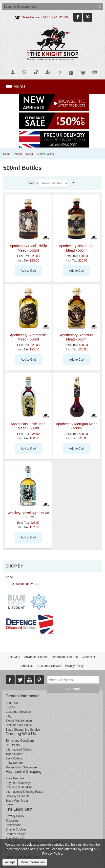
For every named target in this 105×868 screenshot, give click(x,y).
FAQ (9, 716)
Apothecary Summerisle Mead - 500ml (28, 337)
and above (22, 584)
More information (33, 862)
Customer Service (49, 666)
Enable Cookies (16, 830)
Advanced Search (36, 657)
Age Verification (16, 838)
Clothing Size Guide (19, 725)
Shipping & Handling (19, 787)
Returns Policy (15, 834)
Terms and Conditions (20, 741)
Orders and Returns (65, 657)
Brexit (10, 805)
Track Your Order (17, 801)
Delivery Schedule (18, 796)
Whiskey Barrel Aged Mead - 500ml (28, 515)
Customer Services (18, 712)
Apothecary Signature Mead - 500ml (77, 337)
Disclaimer (13, 821)
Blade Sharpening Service (23, 730)
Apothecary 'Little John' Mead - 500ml (28, 426)
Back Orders (14, 758)
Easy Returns (15, 763)
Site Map (14, 657)
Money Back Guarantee (21, 767)
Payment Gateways (19, 783)
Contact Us (89, 657)
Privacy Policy (74, 666)
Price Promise (15, 778)
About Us (27, 666)
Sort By (33, 183)
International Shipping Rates (24, 792)
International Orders (19, 750)
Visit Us (11, 707)
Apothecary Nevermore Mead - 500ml (77, 248)
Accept (10, 862)
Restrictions (13, 825)
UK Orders (13, 745)
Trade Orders (14, 754)
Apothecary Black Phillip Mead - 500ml (28, 248)
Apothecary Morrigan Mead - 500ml (77, 426)
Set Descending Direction (73, 183)
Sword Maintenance (19, 721)
